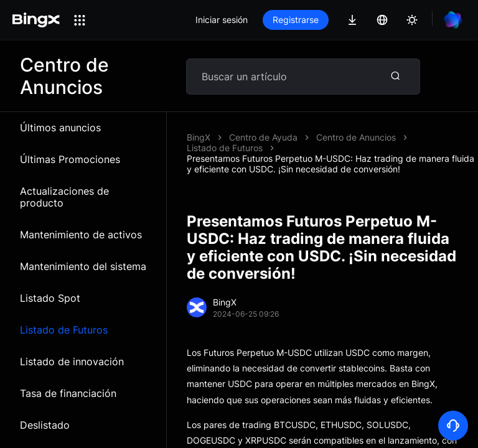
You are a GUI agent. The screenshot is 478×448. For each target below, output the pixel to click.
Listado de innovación (72, 362)
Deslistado (45, 425)
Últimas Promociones (70, 159)
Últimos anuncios (60, 128)
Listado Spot (50, 298)
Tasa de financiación (68, 393)
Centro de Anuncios (356, 137)
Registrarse (296, 20)
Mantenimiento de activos (81, 235)
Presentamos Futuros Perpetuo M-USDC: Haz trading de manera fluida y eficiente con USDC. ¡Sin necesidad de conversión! (330, 164)
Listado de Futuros (64, 330)
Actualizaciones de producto (64, 197)
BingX (199, 137)
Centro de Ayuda (263, 137)
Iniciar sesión (222, 20)
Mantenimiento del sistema (83, 266)
